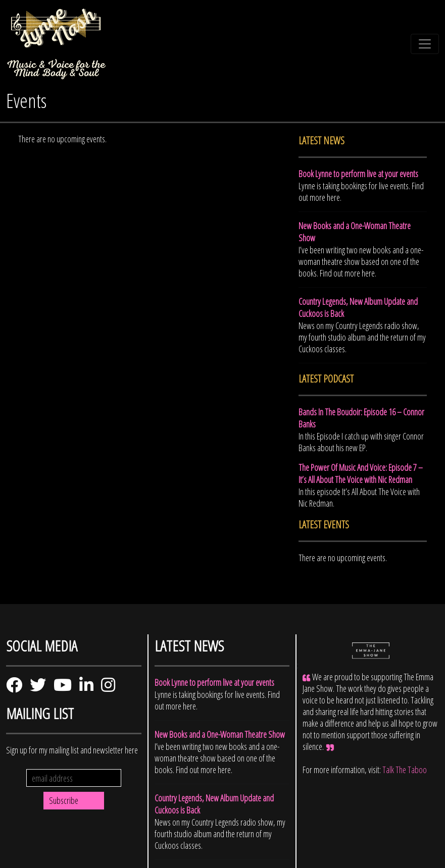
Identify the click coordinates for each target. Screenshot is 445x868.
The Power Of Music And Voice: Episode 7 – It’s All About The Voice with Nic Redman (361, 473)
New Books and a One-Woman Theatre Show (220, 734)
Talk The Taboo (405, 770)
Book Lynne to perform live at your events (358, 174)
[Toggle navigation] (425, 44)
